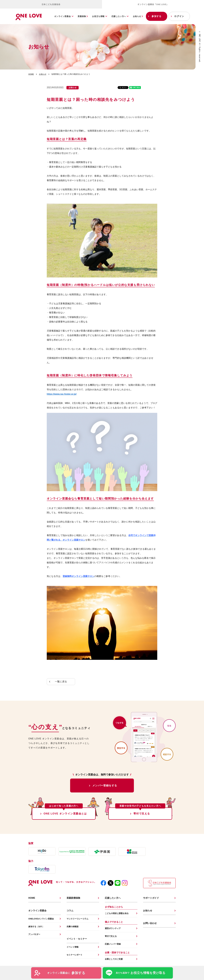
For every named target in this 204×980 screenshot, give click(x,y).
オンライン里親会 (62, 16)
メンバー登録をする (105, 786)
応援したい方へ (119, 16)
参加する (156, 16)
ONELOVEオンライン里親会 (41, 919)
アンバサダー (34, 934)
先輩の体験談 (73, 927)
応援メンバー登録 (113, 944)
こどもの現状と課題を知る (117, 913)
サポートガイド (151, 898)
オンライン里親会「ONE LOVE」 (153, 4)
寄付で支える (142, 814)
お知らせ (138, 16)
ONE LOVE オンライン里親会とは (65, 814)
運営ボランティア (113, 928)
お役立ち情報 (98, 16)
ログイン (179, 16)
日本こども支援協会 (51, 4)
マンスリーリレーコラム (77, 919)
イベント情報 (73, 947)
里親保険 (83, 16)
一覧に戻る (61, 682)
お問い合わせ (150, 923)
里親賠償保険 (73, 898)
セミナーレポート (75, 955)
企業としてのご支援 (114, 959)
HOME (31, 74)
